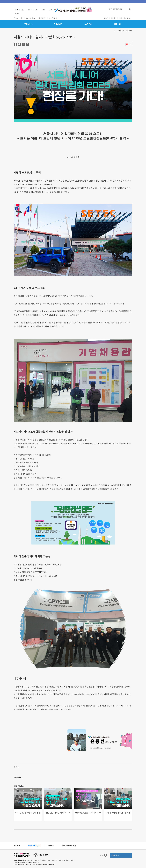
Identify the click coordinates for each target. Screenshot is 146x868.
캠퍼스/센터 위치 (18, 18)
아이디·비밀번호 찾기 (125, 18)
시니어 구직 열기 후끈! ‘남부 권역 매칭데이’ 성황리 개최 (118, 814)
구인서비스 (29, 24)
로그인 (106, 18)
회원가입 (114, 18)
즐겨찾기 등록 (53, 18)
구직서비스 (58, 24)
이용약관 (17, 846)
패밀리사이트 (121, 856)
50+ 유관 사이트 (31, 18)
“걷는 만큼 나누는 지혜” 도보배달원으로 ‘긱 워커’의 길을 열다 (58, 814)
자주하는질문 (42, 18)
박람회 (17, 13)
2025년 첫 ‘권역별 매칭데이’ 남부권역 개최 (28, 814)
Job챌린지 (88, 24)
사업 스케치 (129, 31)
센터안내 (118, 24)
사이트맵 (51, 846)
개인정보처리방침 (34, 846)
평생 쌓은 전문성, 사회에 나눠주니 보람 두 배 (88, 814)
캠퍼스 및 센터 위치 (69, 846)
